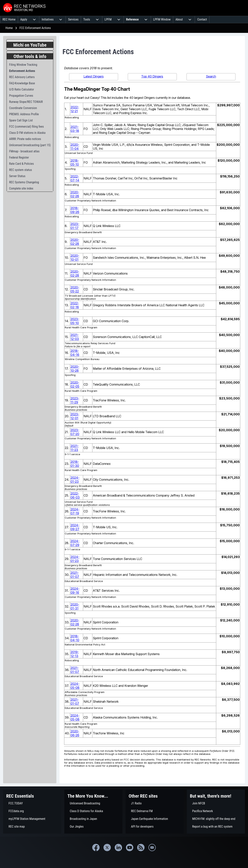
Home (9, 28)
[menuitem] (9, 20)
